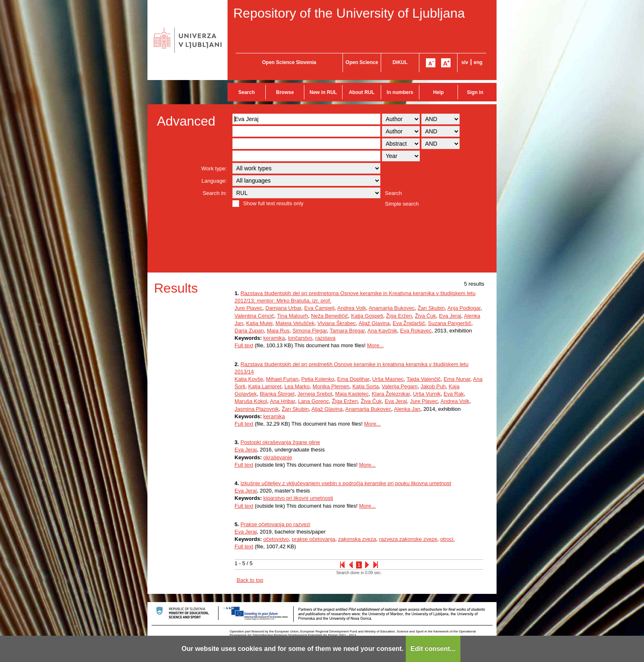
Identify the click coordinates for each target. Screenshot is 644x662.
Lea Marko (297, 386)
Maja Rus (278, 331)
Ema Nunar (457, 379)
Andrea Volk (352, 308)
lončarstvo (300, 338)
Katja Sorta (366, 386)
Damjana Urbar (283, 308)
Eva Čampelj (320, 308)
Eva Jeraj (450, 316)
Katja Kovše (249, 379)
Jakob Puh (433, 386)
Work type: (214, 168)
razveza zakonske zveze (408, 539)
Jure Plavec (248, 308)
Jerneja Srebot (315, 394)
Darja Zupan (249, 331)
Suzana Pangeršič (450, 323)
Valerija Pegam (399, 386)
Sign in (475, 92)
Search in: (215, 193)
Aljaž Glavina (374, 323)
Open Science (362, 62)
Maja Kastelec (352, 394)
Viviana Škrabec (337, 323)
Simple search (402, 204)
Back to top (250, 580)
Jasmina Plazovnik (257, 409)
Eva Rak (454, 394)
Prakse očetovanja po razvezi (275, 524)
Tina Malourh (293, 316)
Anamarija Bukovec (392, 308)
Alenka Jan (407, 409)
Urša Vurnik (427, 394)
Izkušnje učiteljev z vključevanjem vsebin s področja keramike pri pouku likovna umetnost (346, 483)
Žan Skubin (431, 308)
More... (375, 345)
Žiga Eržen (399, 316)
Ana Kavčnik (382, 331)
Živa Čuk (425, 316)
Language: (214, 181)
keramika (274, 338)
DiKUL (400, 62)
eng (478, 62)
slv (465, 62)
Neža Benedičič (329, 316)
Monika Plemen (331, 386)
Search (246, 92)
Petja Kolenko (318, 379)
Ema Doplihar (353, 379)
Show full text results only (273, 203)
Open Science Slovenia (289, 62)
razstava (325, 338)
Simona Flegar (310, 331)
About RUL (362, 92)
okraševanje (278, 457)
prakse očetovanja (313, 539)
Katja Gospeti (367, 316)
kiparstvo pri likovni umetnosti (298, 498)
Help (438, 92)
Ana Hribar (282, 401)
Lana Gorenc (314, 401)
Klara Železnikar (391, 394)
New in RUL (323, 92)
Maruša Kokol (251, 401)
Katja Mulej (259, 323)
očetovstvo (276, 539)
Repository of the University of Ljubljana (349, 13)
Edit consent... (433, 649)
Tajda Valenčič (424, 379)
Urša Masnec (388, 379)
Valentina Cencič (254, 316)
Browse (285, 92)
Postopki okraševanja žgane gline (280, 442)
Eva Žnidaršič (409, 323)
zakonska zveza (357, 539)
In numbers (400, 92)
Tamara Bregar (347, 331)
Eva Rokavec (416, 331)
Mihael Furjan (282, 379)
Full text (244, 345)
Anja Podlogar (464, 308)
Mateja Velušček (295, 323)
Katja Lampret (265, 386)
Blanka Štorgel (277, 394)
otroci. (447, 539)
